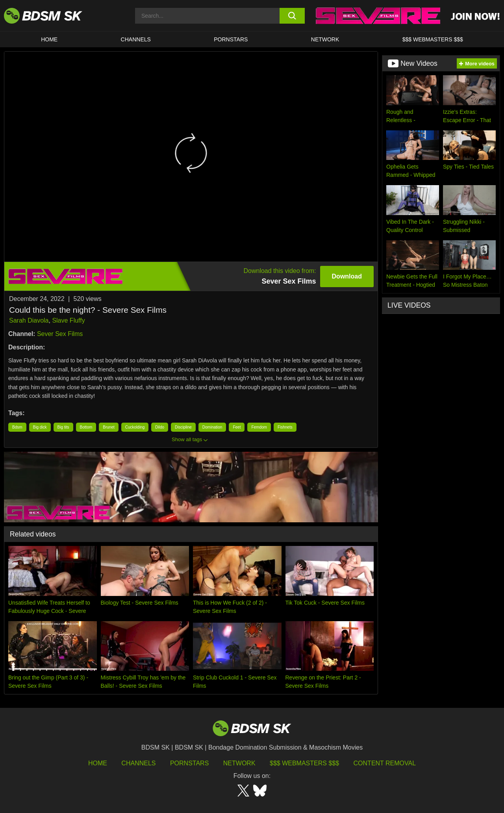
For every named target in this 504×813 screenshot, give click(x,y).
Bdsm (17, 427)
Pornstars (189, 763)
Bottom (86, 427)
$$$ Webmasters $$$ (304, 763)
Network (325, 39)
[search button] (292, 16)
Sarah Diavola (29, 320)
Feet (237, 427)
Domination (212, 427)
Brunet (108, 427)
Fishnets (285, 427)
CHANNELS (136, 39)
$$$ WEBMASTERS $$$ (433, 39)
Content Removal (385, 763)
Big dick (40, 427)
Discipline (183, 427)
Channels (138, 763)
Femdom (259, 427)
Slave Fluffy (68, 320)
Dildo (160, 427)
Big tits (63, 427)
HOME (49, 39)
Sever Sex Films (60, 334)
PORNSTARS (231, 39)
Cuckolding (135, 427)
